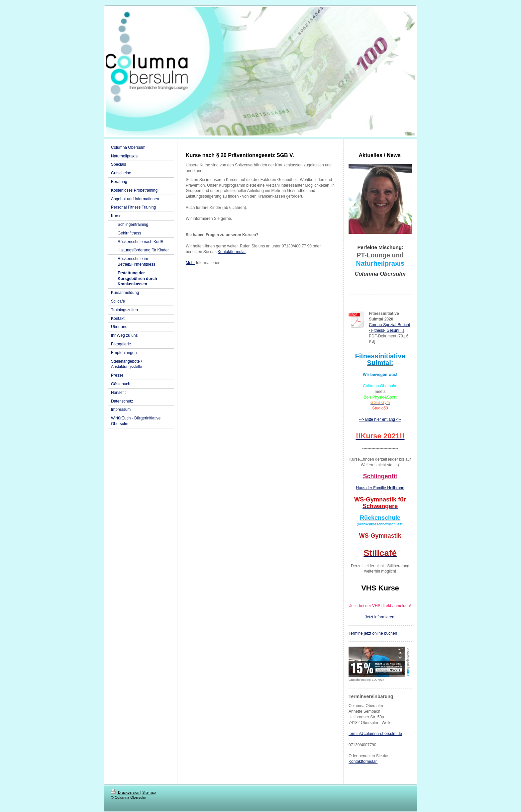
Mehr (190, 263)
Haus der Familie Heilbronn (380, 488)
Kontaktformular (232, 252)
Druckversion (126, 792)
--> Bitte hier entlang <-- (380, 419)
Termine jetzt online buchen (373, 633)
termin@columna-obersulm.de (375, 734)
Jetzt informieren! (380, 617)
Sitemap (149, 792)
